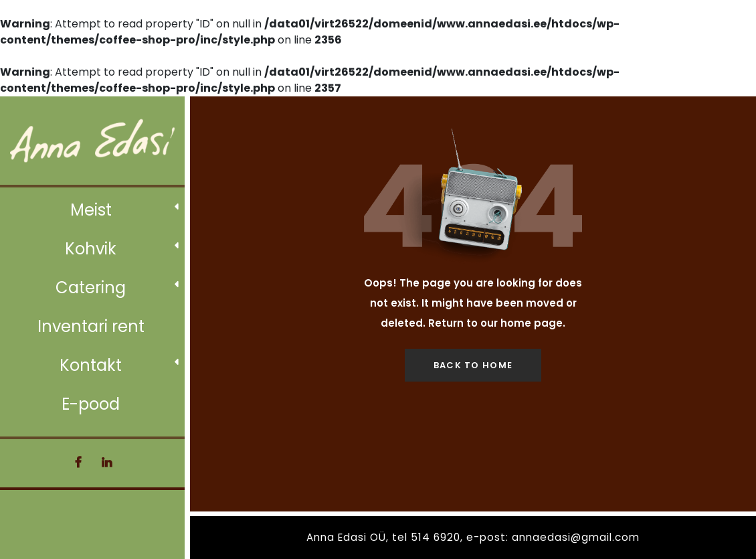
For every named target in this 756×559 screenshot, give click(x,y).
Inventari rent (91, 326)
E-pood (91, 404)
